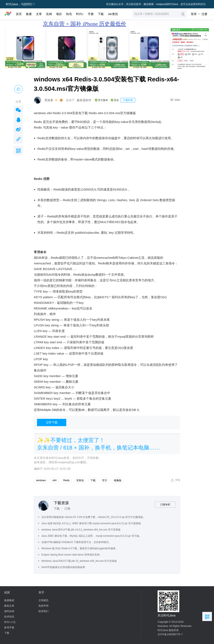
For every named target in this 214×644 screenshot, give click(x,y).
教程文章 (9, 606)
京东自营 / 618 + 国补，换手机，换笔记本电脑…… (99, 448)
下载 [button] (101, 14)
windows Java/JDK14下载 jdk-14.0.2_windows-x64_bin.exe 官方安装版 (81, 530)
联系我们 (43, 611)
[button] (159, 14)
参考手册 (9, 628)
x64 (54, 480)
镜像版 (118, 480)
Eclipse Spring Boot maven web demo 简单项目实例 (70, 555)
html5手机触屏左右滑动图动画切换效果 (63, 567)
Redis (66, 480)
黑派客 (49, 100)
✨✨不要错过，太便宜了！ (71, 440)
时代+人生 (10, 622)
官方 (105, 480)
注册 (204, 14)
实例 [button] (49, 14)
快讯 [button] (69, 14)
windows (41, 480)
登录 (194, 14)
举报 (175, 480)
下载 (93, 480)
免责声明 (43, 606)
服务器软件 (84, 100)
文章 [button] (39, 14)
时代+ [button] (80, 14)
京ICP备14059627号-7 (170, 634)
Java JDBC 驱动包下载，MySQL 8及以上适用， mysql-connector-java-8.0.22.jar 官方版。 (92, 536)
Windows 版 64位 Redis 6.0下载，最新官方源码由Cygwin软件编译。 (80, 548)
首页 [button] (19, 14)
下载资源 (61, 503)
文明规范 (43, 600)
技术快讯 (9, 617)
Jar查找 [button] (113, 14)
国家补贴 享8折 (153, 24)
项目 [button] (59, 14)
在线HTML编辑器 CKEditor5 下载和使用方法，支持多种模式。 (76, 542)
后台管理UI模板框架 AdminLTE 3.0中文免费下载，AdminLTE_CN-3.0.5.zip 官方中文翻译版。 (93, 517)
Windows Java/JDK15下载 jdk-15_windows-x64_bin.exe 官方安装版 (79, 561)
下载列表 (128, 100)
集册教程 (9, 600)
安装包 (80, 480)
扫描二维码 (18, 150)
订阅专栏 (165, 505)
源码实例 (9, 611)
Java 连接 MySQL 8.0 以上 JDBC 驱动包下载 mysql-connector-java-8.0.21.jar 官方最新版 (91, 523)
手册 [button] (91, 14)
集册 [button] (29, 14)
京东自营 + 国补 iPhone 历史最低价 (85, 24)
